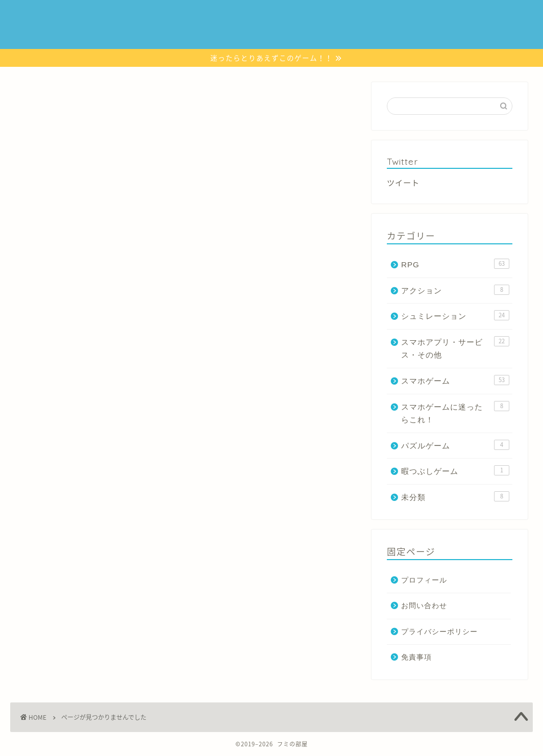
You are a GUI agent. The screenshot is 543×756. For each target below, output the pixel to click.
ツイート (403, 182)
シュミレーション (287, 16)
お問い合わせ (259, 36)
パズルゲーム (397, 16)
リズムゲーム (89, 36)
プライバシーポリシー (439, 632)
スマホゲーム (197, 16)
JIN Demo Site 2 (29, 14)
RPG (239, 16)
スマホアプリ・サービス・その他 (174, 36)
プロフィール (424, 580)
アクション (345, 16)
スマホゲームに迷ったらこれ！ (115, 16)
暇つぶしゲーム (455, 16)
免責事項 (416, 657)
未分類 (57, 633)
